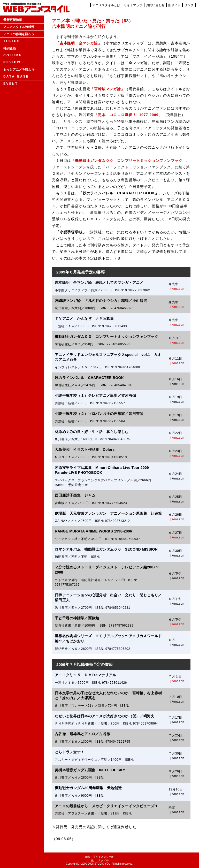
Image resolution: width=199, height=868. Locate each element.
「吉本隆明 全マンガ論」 (79, 43)
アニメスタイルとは (106, 5)
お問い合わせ (155, 5)
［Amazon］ (178, 289)
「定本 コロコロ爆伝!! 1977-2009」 (128, 115)
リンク (189, 5)
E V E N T (10, 84)
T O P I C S (11, 41)
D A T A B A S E (16, 77)
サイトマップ (133, 5)
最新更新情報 (13, 20)
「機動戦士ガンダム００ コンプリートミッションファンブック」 (129, 161)
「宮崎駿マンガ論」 (108, 89)
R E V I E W (12, 62)
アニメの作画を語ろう (19, 34)
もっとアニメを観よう (19, 70)
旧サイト (174, 5)
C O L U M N (12, 55)
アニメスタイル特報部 (19, 27)
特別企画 (10, 48)
